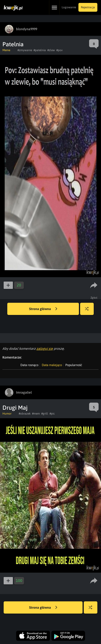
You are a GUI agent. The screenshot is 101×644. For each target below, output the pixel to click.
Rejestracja (88, 7)
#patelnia (40, 50)
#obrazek (25, 414)
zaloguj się (45, 349)
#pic (52, 414)
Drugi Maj (15, 408)
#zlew (51, 50)
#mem (36, 414)
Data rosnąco (29, 365)
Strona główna (43, 309)
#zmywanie (25, 50)
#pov (59, 50)
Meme (6, 50)
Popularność (74, 365)
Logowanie (69, 7)
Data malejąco (52, 365)
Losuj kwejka (89, 311)
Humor (7, 414)
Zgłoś (94, 298)
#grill (45, 414)
